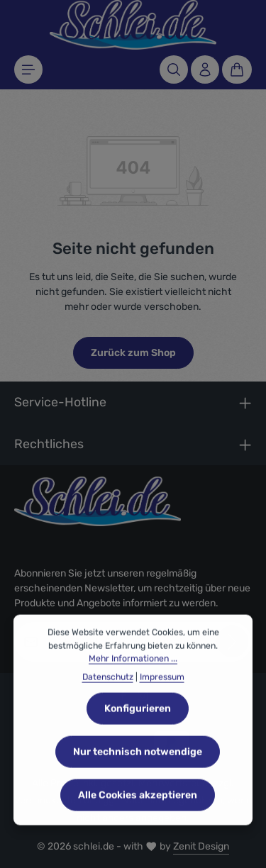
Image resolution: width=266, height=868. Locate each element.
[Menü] (28, 69)
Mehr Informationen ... (133, 672)
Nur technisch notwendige (138, 764)
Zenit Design (201, 846)
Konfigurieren (138, 721)
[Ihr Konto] (205, 69)
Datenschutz (108, 690)
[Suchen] (174, 69)
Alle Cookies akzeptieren (138, 807)
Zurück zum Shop (133, 353)
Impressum (162, 690)
